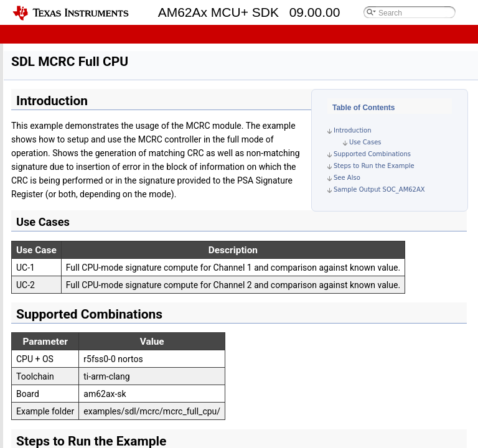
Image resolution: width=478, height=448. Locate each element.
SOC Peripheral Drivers (62, 98)
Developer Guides (53, 43)
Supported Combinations (372, 154)
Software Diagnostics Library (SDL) (84, 112)
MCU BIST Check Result (74, 235)
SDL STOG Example (76, 358)
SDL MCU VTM (68, 303)
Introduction (353, 130)
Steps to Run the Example (374, 166)
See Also (347, 178)
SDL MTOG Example (77, 385)
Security (46, 413)
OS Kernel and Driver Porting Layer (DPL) (104, 180)
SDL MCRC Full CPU (77, 276)
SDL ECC (57, 372)
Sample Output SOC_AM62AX (379, 189)
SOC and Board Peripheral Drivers (91, 194)
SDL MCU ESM (67, 290)
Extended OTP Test (65, 249)
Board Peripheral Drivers (64, 71)
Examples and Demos (60, 125)
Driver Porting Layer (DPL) (68, 84)
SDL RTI (55, 331)
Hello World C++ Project (74, 166)
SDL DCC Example (74, 317)
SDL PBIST (60, 399)
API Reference (47, 440)
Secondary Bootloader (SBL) (82, 208)
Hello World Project (66, 153)
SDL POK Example (74, 344)
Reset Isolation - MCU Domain (85, 221)
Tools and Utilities (53, 427)
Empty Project (56, 139)
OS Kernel (39, 57)
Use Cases (365, 142)
